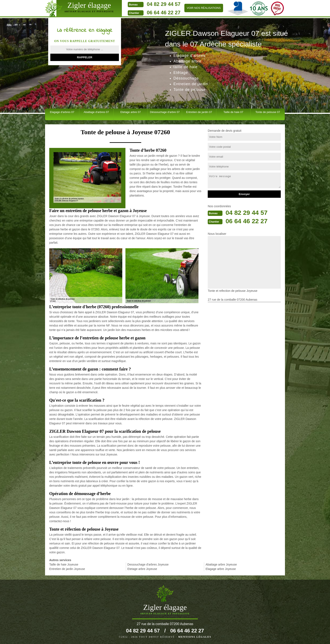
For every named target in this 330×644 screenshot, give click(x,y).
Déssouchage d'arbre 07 (165, 112)
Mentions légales (195, 637)
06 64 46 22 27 (163, 13)
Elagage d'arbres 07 (62, 112)
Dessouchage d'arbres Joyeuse (148, 564)
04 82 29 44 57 (163, 4)
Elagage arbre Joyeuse (221, 569)
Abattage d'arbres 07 (96, 112)
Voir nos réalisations (203, 8)
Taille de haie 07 (233, 112)
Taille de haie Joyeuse (64, 564)
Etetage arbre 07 (131, 112)
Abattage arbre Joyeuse (221, 564)
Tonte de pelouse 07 (268, 112)
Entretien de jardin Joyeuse (67, 569)
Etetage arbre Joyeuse (142, 569)
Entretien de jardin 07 (199, 112)
